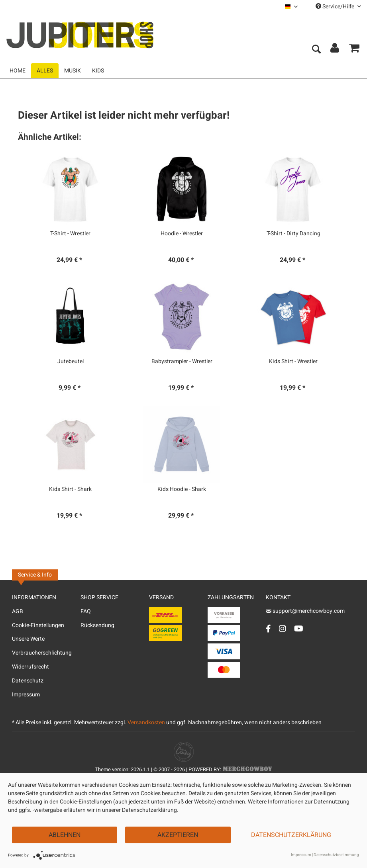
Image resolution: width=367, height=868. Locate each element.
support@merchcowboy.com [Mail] (305, 611)
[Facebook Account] (268, 629)
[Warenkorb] (354, 50)
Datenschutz (28, 681)
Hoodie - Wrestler (182, 234)
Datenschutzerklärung (291, 835)
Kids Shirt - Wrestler (293, 362)
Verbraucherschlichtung (42, 653)
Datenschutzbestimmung (336, 855)
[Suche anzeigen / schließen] (316, 50)
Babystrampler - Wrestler (182, 362)
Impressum (26, 695)
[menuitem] (291, 7)
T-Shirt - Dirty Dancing (293, 234)
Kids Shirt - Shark (70, 489)
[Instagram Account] (283, 629)
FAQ (86, 611)
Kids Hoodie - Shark (182, 489)
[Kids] (98, 71)
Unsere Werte (28, 639)
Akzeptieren (178, 835)
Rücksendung (97, 625)
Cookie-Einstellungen (38, 625)
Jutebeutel (71, 362)
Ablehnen (65, 835)
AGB (18, 611)
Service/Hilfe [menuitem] (338, 7)
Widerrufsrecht (30, 667)
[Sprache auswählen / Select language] (291, 7)
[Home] (18, 71)
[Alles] (45, 71)
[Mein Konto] (335, 50)
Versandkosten (146, 722)
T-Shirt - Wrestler (70, 234)
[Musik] (73, 71)
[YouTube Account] (299, 629)
